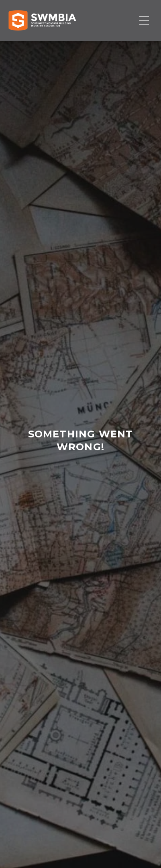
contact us (80, 486)
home (76, 486)
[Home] (42, 20)
